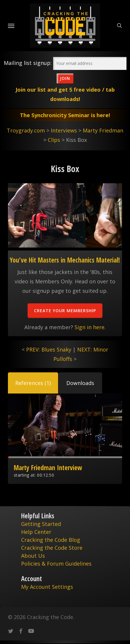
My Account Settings (47, 587)
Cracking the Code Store (52, 548)
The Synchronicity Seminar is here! (65, 115)
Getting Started (41, 524)
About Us (33, 556)
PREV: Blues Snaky (49, 349)
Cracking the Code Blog (51, 540)
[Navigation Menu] (11, 26)
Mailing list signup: (28, 63)
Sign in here (90, 327)
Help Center (36, 532)
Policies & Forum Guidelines (56, 564)
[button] (33, 383)
